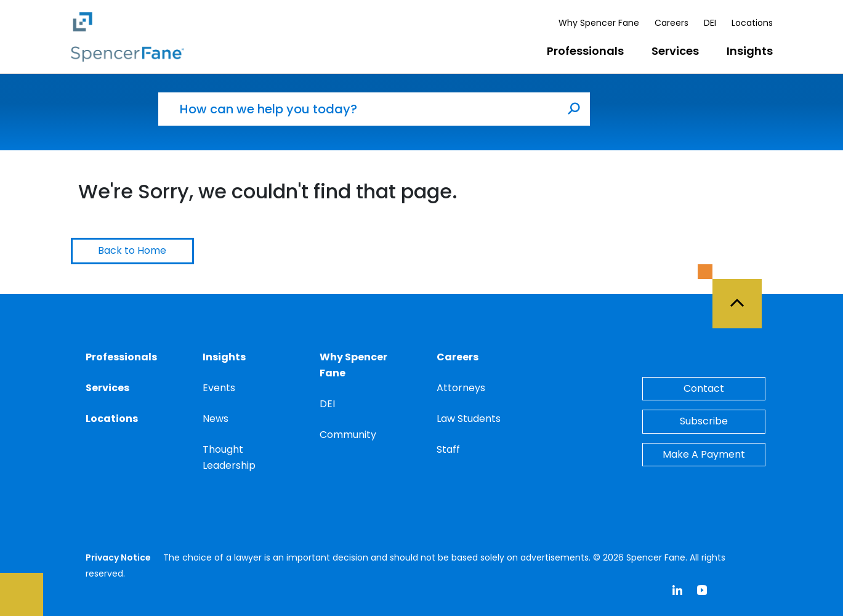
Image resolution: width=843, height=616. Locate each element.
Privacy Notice (118, 557)
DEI (710, 23)
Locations (752, 23)
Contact (704, 388)
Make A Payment (704, 454)
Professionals (585, 51)
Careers (672, 23)
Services (675, 51)
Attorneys (461, 388)
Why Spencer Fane (599, 23)
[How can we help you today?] (358, 109)
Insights (750, 51)
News (216, 419)
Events (219, 388)
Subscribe (704, 421)
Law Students (469, 419)
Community (348, 435)
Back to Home (132, 250)
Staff (448, 449)
